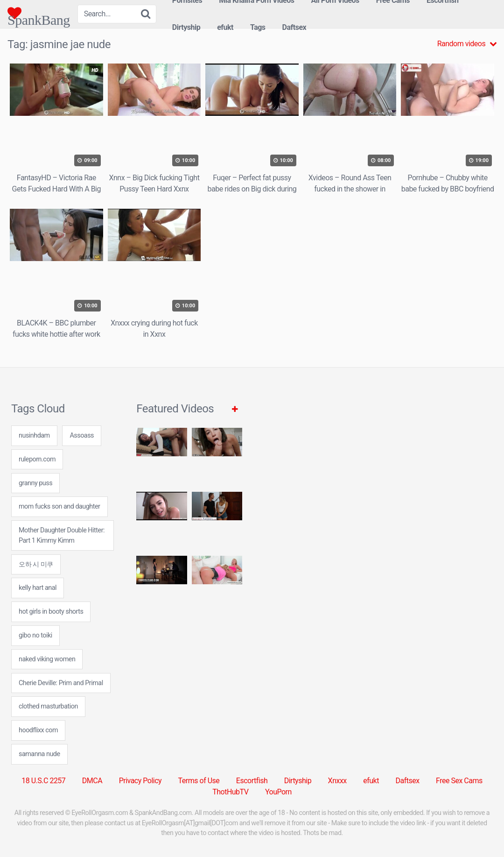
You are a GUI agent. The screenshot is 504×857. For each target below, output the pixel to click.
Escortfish (252, 781)
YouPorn (278, 792)
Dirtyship (186, 27)
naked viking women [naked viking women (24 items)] (47, 659)
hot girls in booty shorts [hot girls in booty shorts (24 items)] (51, 612)
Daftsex (294, 27)
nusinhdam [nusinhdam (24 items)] (34, 436)
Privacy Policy (140, 781)
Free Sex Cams (459, 781)
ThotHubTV (230, 792)
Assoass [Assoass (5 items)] (82, 436)
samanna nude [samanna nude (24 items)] (39, 754)
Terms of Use (199, 781)
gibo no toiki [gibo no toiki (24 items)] (35, 635)
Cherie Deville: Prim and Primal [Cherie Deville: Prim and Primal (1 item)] (61, 683)
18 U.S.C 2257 (43, 781)
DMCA (92, 781)
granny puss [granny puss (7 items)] (35, 483)
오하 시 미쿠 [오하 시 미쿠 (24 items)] (36, 564)
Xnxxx (337, 781)
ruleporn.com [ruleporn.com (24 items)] (37, 459)
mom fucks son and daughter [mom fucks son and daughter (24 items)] (59, 506)
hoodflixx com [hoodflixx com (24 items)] (38, 730)
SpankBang (39, 13)
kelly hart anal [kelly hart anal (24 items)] (38, 588)
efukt (225, 27)
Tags (258, 27)
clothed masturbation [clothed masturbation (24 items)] (48, 706)
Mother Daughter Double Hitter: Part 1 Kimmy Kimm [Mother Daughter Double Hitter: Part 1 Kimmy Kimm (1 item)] (62, 535)
